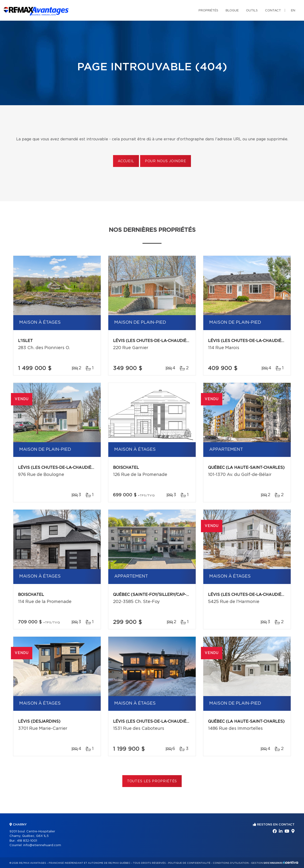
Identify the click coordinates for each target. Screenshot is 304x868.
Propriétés (208, 11)
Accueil (126, 161)
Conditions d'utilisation (231, 863)
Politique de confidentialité (189, 863)
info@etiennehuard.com (42, 845)
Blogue (232, 11)
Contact (273, 11)
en (293, 11)
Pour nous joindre (166, 161)
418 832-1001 (27, 841)
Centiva (291, 862)
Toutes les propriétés (152, 781)
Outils (252, 11)
